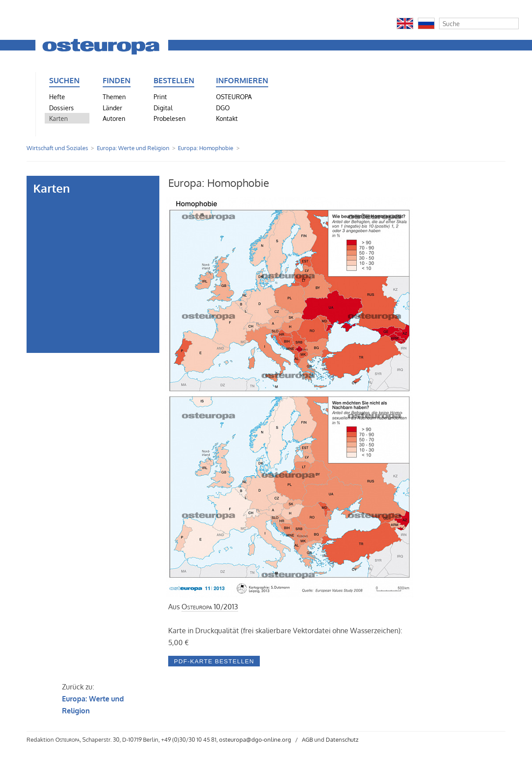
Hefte (57, 97)
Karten (58, 118)
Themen (114, 97)
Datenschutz (342, 739)
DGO (223, 108)
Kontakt (227, 118)
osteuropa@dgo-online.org (255, 739)
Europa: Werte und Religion (133, 148)
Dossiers (62, 108)
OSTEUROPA (234, 97)
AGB (307, 739)
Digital (163, 108)
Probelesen (170, 118)
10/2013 (210, 607)
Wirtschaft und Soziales (57, 148)
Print (160, 97)
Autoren (114, 118)
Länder (112, 108)
